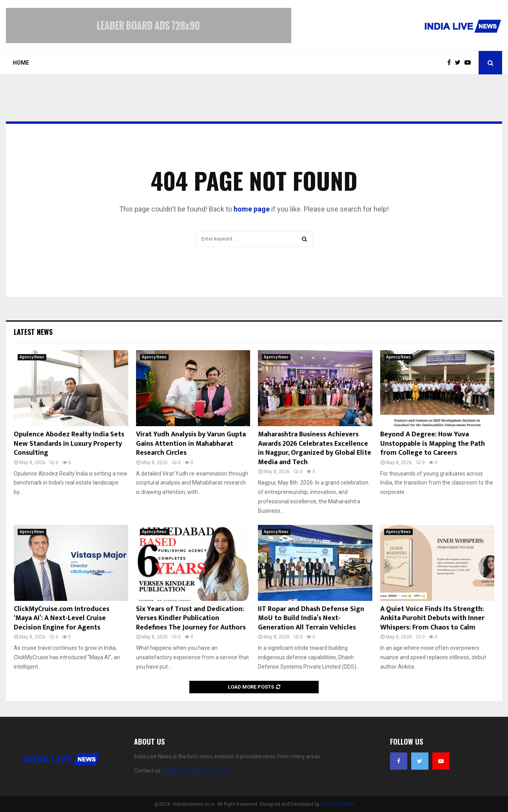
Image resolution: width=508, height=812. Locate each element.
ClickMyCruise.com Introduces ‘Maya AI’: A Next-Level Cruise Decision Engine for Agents (62, 618)
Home (21, 63)
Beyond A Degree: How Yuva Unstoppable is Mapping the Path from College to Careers (433, 444)
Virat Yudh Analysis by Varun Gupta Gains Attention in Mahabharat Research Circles (191, 444)
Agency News (32, 357)
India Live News (337, 804)
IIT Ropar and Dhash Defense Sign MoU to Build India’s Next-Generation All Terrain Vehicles (311, 618)
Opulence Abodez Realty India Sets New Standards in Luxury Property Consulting (69, 444)
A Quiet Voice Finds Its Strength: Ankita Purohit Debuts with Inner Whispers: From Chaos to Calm (432, 618)
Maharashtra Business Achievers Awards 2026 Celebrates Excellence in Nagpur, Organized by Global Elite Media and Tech (315, 448)
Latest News (33, 332)
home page (252, 209)
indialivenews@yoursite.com (198, 770)
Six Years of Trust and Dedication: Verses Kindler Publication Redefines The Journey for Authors (191, 618)
